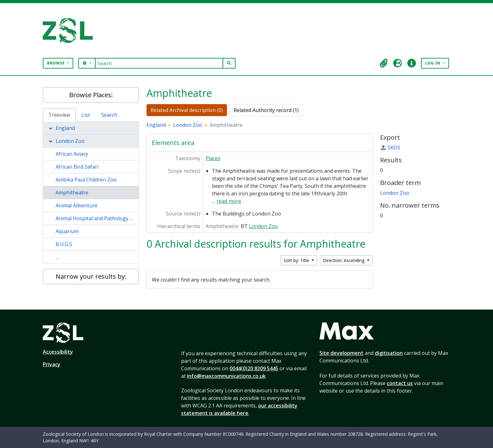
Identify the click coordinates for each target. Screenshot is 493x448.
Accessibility (58, 352)
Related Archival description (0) (187, 110)
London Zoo (70, 141)
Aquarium (67, 231)
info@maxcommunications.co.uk (226, 376)
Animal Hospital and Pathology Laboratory (106, 218)
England (65, 128)
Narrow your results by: (91, 276)
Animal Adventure (77, 205)
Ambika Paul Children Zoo (86, 180)
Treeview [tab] (59, 115)
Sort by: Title (297, 260)
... (57, 257)
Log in (434, 63)
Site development (341, 353)
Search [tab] (109, 115)
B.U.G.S (64, 244)
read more (229, 201)
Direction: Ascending (344, 260)
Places (213, 158)
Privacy (52, 364)
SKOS (390, 148)
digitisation (389, 353)
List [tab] (86, 115)
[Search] (159, 63)
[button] (384, 63)
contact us (400, 383)
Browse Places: (91, 95)
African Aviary (72, 154)
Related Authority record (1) (266, 110)
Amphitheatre (72, 193)
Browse (57, 63)
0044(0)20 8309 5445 (254, 368)
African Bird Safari (77, 167)
